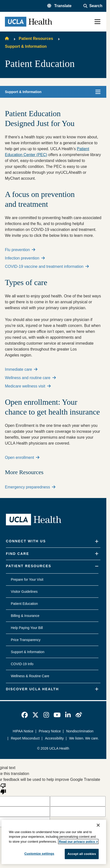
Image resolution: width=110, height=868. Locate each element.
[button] (59, 6)
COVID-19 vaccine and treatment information (47, 266)
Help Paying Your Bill (27, 628)
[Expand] (97, 541)
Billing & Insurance (25, 616)
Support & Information (26, 46)
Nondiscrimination (80, 731)
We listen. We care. (84, 738)
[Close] (98, 825)
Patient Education (24, 604)
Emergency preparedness (30, 487)
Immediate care (21, 369)
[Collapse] (97, 566)
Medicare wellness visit (28, 386)
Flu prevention (20, 250)
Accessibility (54, 738)
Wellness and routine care (30, 378)
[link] (25, 715)
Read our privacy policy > (78, 842)
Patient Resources (36, 39)
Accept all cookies (82, 854)
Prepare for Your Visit (27, 579)
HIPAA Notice (23, 731)
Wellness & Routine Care (30, 676)
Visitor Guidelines (24, 592)
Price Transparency (26, 640)
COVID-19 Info (22, 664)
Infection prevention (25, 258)
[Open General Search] (93, 6)
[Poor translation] (3, 788)
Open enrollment (22, 458)
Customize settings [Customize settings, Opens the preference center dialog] (39, 854)
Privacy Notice (50, 731)
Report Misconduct (25, 738)
